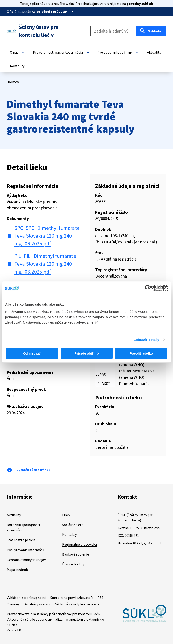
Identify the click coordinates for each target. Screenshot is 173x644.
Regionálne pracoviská (79, 544)
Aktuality (14, 515)
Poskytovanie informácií (25, 550)
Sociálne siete (73, 525)
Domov (13, 82)
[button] (18, 52)
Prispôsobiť (87, 353)
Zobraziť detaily (147, 340)
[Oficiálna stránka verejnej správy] (56, 11)
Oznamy (13, 604)
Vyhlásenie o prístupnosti (26, 598)
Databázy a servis (37, 604)
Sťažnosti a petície (21, 540)
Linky (66, 515)
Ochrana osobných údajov (26, 560)
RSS (100, 598)
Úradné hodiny (73, 564)
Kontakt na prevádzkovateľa (72, 598)
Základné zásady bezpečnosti (76, 604)
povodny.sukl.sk (140, 4)
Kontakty (69, 534)
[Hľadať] (151, 31)
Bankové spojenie (76, 554)
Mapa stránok (17, 570)
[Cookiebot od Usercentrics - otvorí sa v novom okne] (148, 288)
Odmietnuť (32, 353)
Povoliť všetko (141, 353)
